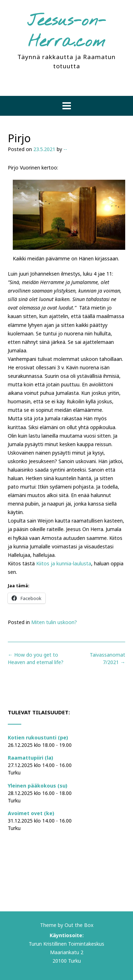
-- (65, 149)
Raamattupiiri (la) (31, 758)
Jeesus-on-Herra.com (67, 32)
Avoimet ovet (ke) (31, 813)
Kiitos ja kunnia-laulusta (64, 563)
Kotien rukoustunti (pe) (38, 737)
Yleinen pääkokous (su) (38, 786)
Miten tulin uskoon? (54, 622)
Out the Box (79, 925)
